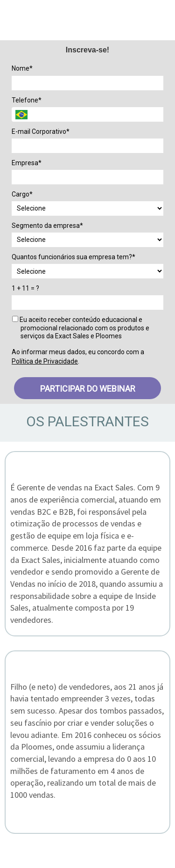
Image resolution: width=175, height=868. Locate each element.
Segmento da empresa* (47, 226)
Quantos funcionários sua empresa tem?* (73, 257)
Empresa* (27, 163)
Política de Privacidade (45, 361)
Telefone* (27, 100)
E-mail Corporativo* (41, 131)
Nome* (22, 68)
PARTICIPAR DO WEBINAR (88, 389)
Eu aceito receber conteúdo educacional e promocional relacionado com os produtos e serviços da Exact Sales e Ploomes (81, 328)
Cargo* (22, 194)
